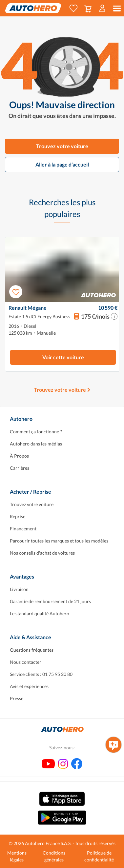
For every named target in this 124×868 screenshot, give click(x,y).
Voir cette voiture (63, 357)
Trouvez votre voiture (62, 146)
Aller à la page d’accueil (62, 164)
